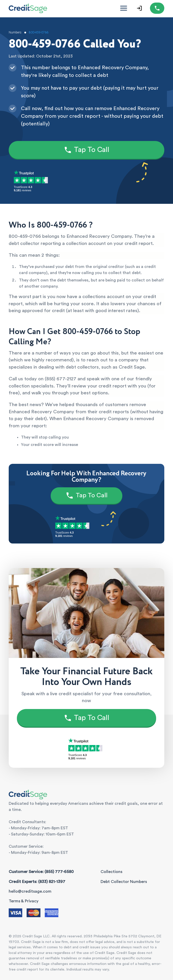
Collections (111, 872)
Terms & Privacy (24, 901)
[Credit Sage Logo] (28, 8)
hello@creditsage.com (30, 891)
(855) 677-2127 (61, 379)
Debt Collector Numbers (124, 882)
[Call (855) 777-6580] (157, 8)
